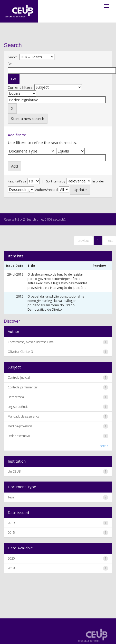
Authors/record (46, 190)
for (10, 64)
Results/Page (17, 181)
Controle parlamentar (23, 387)
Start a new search (28, 118)
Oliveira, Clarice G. (21, 352)
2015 (11, 533)
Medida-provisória (20, 426)
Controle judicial (19, 378)
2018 (11, 568)
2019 (11, 523)
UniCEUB (14, 471)
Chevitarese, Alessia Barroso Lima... (32, 342)
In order (98, 181)
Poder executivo (19, 436)
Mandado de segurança (23, 416)
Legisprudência (18, 407)
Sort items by (56, 181)
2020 (11, 558)
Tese (11, 497)
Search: (13, 57)
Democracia (16, 397)
